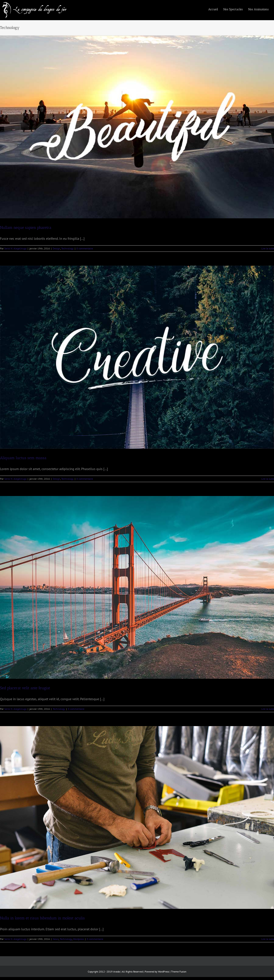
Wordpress (78, 939)
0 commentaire (85, 248)
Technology (67, 248)
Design (56, 248)
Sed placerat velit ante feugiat (25, 688)
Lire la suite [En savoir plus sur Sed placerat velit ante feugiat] (268, 709)
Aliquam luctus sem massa (23, 458)
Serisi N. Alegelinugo (15, 248)
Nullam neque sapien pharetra (26, 228)
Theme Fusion (179, 972)
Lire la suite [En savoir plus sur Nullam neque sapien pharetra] (268, 248)
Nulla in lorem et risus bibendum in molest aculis (42, 918)
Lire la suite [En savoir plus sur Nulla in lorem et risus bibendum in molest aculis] (268, 939)
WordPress (164, 972)
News (56, 939)
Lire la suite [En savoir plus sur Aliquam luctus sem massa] (268, 479)
